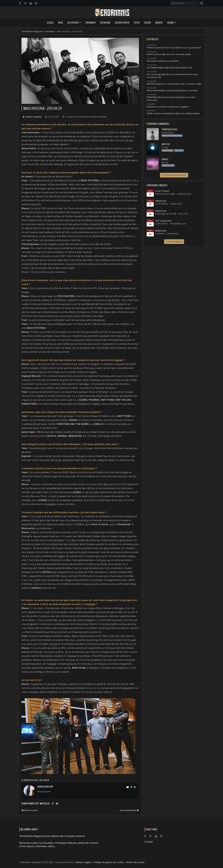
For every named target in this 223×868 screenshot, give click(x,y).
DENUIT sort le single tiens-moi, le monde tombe (169, 54)
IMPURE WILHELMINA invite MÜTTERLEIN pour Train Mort (172, 91)
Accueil (50, 23)
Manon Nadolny (34, 117)
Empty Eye (166, 144)
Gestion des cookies (135, 862)
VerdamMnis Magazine (32, 31)
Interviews (105, 23)
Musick (165, 162)
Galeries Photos (122, 23)
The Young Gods (163, 221)
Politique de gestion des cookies (109, 862)
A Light (165, 147)
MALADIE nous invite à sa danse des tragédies (168, 107)
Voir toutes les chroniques (174, 175)
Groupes (159, 23)
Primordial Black (169, 129)
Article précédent (129, 810)
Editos (137, 23)
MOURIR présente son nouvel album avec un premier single (174, 84)
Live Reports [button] (73, 23)
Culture (147, 23)
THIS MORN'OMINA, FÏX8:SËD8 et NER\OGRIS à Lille (169, 68)
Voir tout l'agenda (174, 241)
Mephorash (161, 201)
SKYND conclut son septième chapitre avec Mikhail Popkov (173, 113)
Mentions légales (84, 862)
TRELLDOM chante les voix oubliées (163, 61)
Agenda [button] (170, 23)
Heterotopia (168, 132)
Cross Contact (162, 191)
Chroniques (91, 23)
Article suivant (30, 810)
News (60, 23)
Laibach (165, 159)
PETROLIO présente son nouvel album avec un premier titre (174, 48)
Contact (149, 842)
